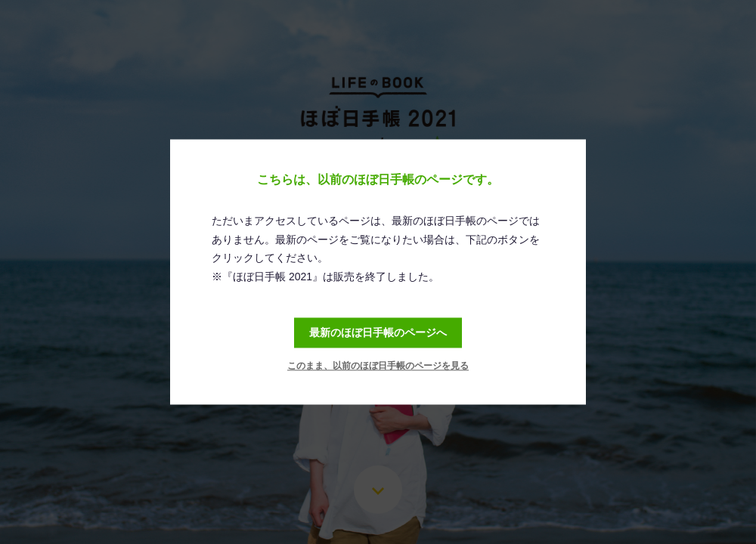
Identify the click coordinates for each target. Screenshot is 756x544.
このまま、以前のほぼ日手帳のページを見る (378, 366)
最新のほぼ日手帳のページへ (378, 332)
